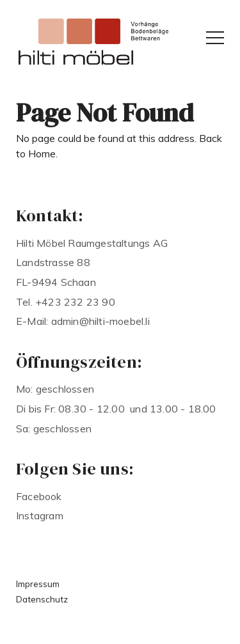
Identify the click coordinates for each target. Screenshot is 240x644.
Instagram (40, 515)
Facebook (39, 496)
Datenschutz (42, 599)
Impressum (38, 584)
